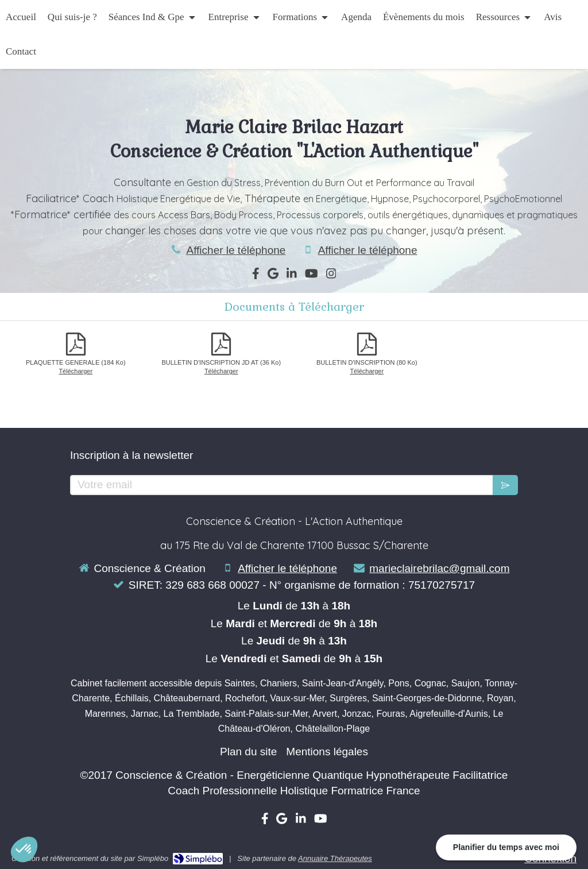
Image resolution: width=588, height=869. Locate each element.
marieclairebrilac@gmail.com (439, 568)
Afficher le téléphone (236, 250)
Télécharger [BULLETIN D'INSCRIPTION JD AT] (221, 371)
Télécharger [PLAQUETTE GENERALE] (76, 371)
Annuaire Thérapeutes (335, 858)
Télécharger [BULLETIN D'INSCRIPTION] (367, 371)
